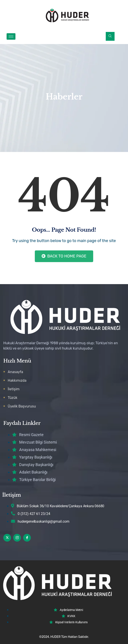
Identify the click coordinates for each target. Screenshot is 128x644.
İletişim (14, 389)
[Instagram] (17, 538)
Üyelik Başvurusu (22, 406)
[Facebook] (27, 538)
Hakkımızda (17, 380)
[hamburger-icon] (11, 36)
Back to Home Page (64, 256)
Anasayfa (15, 372)
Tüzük (13, 398)
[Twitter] (7, 538)
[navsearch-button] (110, 36)
